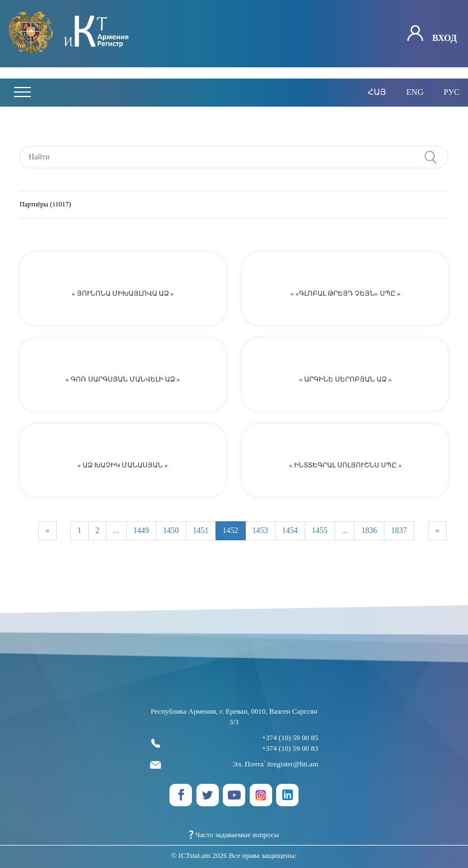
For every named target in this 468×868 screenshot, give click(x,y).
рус (451, 92)
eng (415, 92)
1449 (141, 531)
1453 (260, 531)
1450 (171, 531)
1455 (320, 531)
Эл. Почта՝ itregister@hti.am (234, 764)
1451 (201, 531)
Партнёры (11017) (45, 204)
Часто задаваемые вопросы (234, 835)
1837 (399, 531)
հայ (377, 92)
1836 (369, 531)
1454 (290, 531)
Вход (432, 34)
